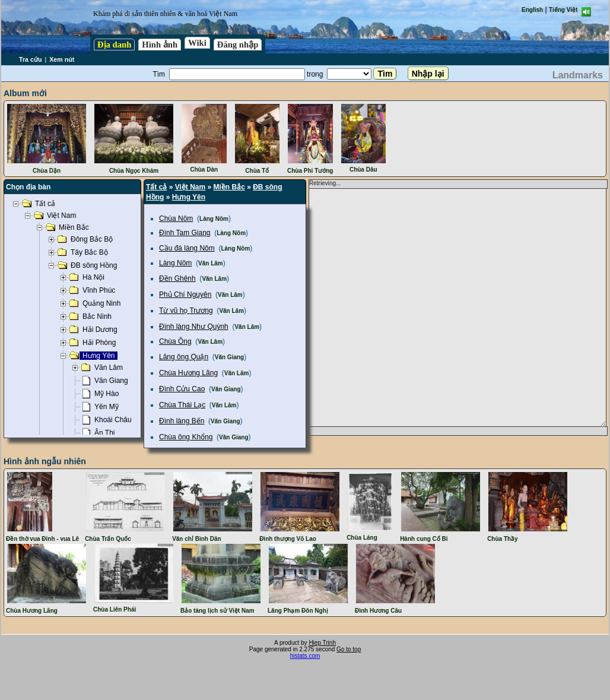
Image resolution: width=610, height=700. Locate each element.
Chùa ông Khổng (186, 437)
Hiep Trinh (322, 643)
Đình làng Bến (182, 421)
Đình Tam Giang (185, 233)
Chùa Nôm (176, 218)
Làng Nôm (214, 219)
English (532, 10)
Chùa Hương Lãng (188, 373)
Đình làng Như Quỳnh (194, 327)
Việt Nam (190, 187)
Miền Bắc (229, 187)
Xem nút (62, 59)
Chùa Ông (175, 341)
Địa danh (114, 45)
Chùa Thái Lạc (182, 405)
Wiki (197, 43)
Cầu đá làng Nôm (187, 248)
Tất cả (156, 187)
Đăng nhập (238, 45)
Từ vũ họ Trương (186, 311)
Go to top (349, 649)
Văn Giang (229, 357)
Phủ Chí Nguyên (185, 294)
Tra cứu (30, 59)
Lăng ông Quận (184, 357)
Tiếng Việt (563, 10)
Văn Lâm (211, 263)
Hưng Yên (189, 197)
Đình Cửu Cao (182, 389)
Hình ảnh (160, 45)
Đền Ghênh (177, 278)
